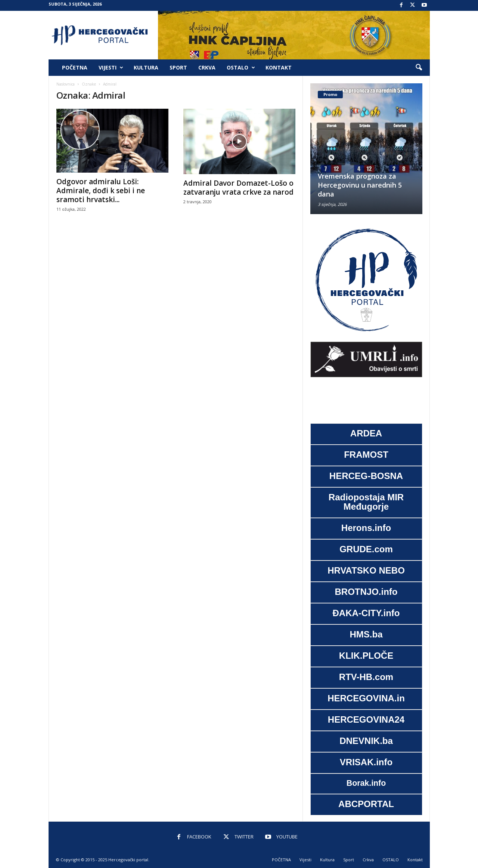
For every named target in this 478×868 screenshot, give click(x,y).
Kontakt (279, 67)
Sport (178, 67)
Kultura (146, 67)
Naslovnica (66, 84)
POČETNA (75, 67)
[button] (419, 68)
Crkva (207, 67)
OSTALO (241, 68)
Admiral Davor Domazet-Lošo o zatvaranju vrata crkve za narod (238, 188)
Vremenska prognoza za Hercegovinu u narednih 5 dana (360, 185)
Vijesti (111, 68)
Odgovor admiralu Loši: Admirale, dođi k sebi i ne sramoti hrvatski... (101, 191)
